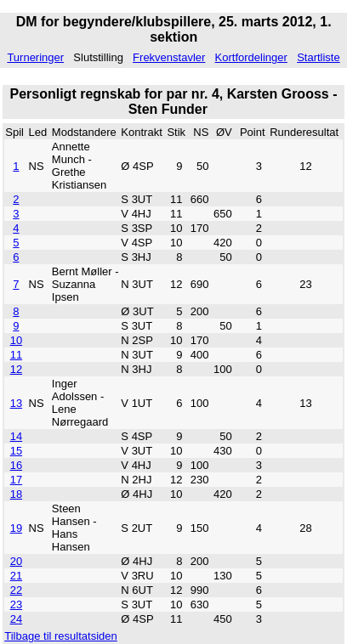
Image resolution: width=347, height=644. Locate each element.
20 (16, 561)
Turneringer (35, 57)
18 (16, 494)
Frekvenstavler (169, 57)
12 (16, 369)
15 (16, 451)
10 (16, 340)
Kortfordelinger (251, 57)
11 (16, 355)
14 (16, 436)
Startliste (319, 57)
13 (16, 403)
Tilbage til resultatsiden (60, 636)
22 (16, 590)
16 (16, 465)
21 (16, 576)
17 (16, 480)
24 (16, 619)
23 (16, 604)
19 (16, 528)
